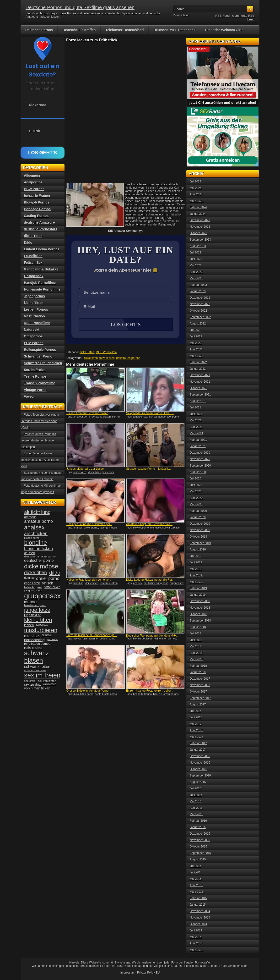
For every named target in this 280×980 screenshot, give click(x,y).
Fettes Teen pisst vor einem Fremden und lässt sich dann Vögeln (40, 421)
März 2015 (197, 892)
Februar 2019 (198, 588)
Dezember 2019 (200, 524)
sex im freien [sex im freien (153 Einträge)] (42, 675)
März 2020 (197, 504)
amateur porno (82, 417)
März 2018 (197, 659)
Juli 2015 (195, 866)
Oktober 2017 (198, 692)
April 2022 (196, 349)
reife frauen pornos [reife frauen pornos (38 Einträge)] (37, 644)
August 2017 (198, 705)
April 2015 (196, 885)
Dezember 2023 (200, 220)
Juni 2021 (196, 414)
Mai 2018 (196, 646)
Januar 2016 (198, 827)
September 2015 (200, 853)
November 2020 (200, 459)
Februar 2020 (198, 511)
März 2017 (197, 737)
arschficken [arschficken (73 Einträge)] (36, 534)
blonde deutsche (143, 639)
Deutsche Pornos (39, 30)
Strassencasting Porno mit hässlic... (149, 469)
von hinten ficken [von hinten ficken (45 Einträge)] (37, 688)
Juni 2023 (196, 259)
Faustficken (33, 256)
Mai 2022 (196, 343)
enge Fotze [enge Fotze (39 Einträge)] (32, 583)
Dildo (28, 242)
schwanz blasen (101, 417)
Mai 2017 (196, 724)
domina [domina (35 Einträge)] (29, 578)
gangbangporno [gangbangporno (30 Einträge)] (33, 590)
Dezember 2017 (200, 679)
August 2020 (198, 472)
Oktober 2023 (198, 233)
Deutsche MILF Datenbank (175, 30)
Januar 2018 (198, 672)
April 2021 (196, 427)
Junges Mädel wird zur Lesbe (85, 469)
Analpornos (33, 182)
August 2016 (198, 782)
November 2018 (200, 608)
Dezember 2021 (200, 375)
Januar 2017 (198, 750)
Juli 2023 (195, 253)
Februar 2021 (198, 440)
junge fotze (80, 473)
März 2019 (197, 582)
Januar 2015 (198, 905)
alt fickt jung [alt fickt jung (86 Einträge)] (37, 512)
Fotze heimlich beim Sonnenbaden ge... (92, 636)
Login (186, 15)
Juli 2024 (195, 182)
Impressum (127, 973)
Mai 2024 (196, 188)
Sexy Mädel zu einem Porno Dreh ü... (150, 414)
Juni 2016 (196, 795)
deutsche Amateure (39, 222)
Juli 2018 (195, 633)
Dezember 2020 (200, 453)
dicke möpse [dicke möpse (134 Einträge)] (41, 566)
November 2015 (200, 840)
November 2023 (200, 227)
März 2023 (197, 278)
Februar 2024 (198, 207)
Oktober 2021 (198, 388)
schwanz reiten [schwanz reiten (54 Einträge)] (37, 666)
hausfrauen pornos (128, 358)
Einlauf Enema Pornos (42, 249)
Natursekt (32, 330)
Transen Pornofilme (40, 383)
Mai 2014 (196, 937)
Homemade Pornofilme (42, 289)
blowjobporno (141, 528)
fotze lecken (107, 358)
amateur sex (140, 417)
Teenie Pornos (35, 376)
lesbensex (108, 473)
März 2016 (197, 814)
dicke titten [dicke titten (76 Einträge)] (35, 573)
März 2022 (197, 356)
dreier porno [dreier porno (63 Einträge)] (48, 578)
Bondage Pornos (37, 209)
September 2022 (200, 317)
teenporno (173, 417)
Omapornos (33, 336)
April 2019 (196, 575)
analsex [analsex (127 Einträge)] (34, 527)
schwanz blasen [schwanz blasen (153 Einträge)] (37, 657)
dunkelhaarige (157, 417)
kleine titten (94, 473)
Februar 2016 (198, 821)
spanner (94, 639)
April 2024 (196, 194)
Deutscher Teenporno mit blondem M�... (152, 636)
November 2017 (200, 685)
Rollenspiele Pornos (40, 350)
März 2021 (197, 433)
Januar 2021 (198, 446)
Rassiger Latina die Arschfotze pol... (89, 525)
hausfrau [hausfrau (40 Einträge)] (30, 602)
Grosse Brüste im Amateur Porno (87, 691)
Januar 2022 (198, 369)
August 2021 (198, 401)
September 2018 (200, 621)
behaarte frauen (142, 694)
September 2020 (200, 466)
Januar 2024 (198, 214)
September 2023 (200, 240)
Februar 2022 (198, 362)
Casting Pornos (36, 216)
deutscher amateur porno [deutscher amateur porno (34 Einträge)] (40, 556)
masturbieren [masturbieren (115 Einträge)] (41, 630)
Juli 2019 (195, 556)
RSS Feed (222, 16)
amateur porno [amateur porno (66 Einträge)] (38, 521)
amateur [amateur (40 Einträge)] (30, 517)
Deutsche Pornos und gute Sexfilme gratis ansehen (80, 7)
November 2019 (200, 530)
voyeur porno (108, 639)
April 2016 (196, 808)
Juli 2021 (195, 407)
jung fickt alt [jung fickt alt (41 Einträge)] (33, 615)
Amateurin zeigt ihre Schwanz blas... (149, 525)
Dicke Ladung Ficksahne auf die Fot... (150, 580)
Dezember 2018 (200, 601)
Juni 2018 (196, 640)
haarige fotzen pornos (166, 694)
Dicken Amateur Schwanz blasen (87, 414)
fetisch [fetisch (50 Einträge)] (48, 583)
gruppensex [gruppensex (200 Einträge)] (42, 596)
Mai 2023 (196, 265)
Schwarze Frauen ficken (43, 363)
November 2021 (200, 382)
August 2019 (198, 550)
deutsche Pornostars (40, 229)
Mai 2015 (196, 879)
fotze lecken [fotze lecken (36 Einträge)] (52, 587)
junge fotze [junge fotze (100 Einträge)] (37, 610)
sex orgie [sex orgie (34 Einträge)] (30, 681)
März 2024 (197, 201)
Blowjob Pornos (37, 202)
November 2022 (200, 304)
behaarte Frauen (37, 196)
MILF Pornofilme (106, 353)
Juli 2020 (195, 479)
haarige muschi (109, 528)
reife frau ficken (109, 584)
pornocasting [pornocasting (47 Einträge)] (34, 640)
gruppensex (177, 584)
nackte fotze (80, 639)
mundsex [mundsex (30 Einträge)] (47, 635)
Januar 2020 (198, 517)
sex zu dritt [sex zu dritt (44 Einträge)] (32, 684)
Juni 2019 (196, 562)
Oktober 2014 (198, 924)
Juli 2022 (195, 330)
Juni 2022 (196, 336)
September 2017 (200, 698)
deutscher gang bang (156, 584)
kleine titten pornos (165, 639)
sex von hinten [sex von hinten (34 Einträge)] (47, 681)
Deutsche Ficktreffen (79, 30)
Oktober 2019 (198, 537)
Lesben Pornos (36, 309)
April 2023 (196, 272)
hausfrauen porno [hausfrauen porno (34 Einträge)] (35, 605)
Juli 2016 (195, 788)
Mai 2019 (196, 569)
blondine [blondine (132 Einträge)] (35, 543)
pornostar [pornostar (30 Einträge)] (52, 639)
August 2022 (198, 324)
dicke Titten (87, 353)
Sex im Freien (35, 370)
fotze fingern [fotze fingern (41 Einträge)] (33, 587)
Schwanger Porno (38, 356)
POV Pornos (34, 343)
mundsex (156, 528)
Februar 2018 (198, 666)
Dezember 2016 (200, 756)
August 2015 (198, 859)
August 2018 (198, 627)
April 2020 (196, 498)
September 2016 (200, 776)
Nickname (38, 105)
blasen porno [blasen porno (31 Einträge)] (32, 538)
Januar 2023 (198, 291)
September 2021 (200, 395)
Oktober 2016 (198, 769)
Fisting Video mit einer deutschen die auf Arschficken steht (40, 460)
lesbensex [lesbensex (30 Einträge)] (42, 625)
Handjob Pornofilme (40, 283)
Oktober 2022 (198, 311)
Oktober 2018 (198, 614)
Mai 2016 (196, 801)
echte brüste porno (106, 694)
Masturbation (34, 316)
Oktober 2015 (198, 847)
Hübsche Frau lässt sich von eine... (89, 580)
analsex (78, 528)
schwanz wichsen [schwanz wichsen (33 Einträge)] (35, 670)
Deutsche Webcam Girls (224, 30)
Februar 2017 (198, 743)
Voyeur (29, 396)
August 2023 (198, 246)
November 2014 (200, 918)
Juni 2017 (196, 717)
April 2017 (196, 730)
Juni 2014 (196, 930)
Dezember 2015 (200, 834)
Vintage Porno (35, 390)
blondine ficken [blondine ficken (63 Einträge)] (38, 549)
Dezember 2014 (200, 911)
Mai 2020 (196, 491)
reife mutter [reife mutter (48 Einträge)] (33, 647)
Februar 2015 (198, 898)
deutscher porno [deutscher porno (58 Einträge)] (39, 560)
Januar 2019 (198, 595)
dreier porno (91, 528)
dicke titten (91, 358)
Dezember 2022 (200, 298)
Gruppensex (34, 276)
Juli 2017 (195, 711)
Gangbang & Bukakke (41, 269)
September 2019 (200, 543)
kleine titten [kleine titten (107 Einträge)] (38, 620)
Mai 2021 (196, 420)
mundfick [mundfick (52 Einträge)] (32, 636)
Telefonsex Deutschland (125, 30)
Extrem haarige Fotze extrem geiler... (150, 691)
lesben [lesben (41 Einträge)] (29, 625)
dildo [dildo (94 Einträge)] (55, 573)
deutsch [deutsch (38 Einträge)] (30, 553)
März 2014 (197, 950)
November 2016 (200, 763)
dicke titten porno (83, 694)
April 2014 (196, 943)
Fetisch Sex (33, 263)
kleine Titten (34, 303)
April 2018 (196, 653)
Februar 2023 (198, 285)
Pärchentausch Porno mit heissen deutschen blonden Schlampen (38, 440)
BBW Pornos (34, 189)
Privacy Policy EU (148, 973)
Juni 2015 (196, 872)
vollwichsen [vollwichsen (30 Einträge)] (50, 684)
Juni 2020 (196, 485)
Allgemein (32, 176)
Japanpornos (34, 296)
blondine (78, 584)
